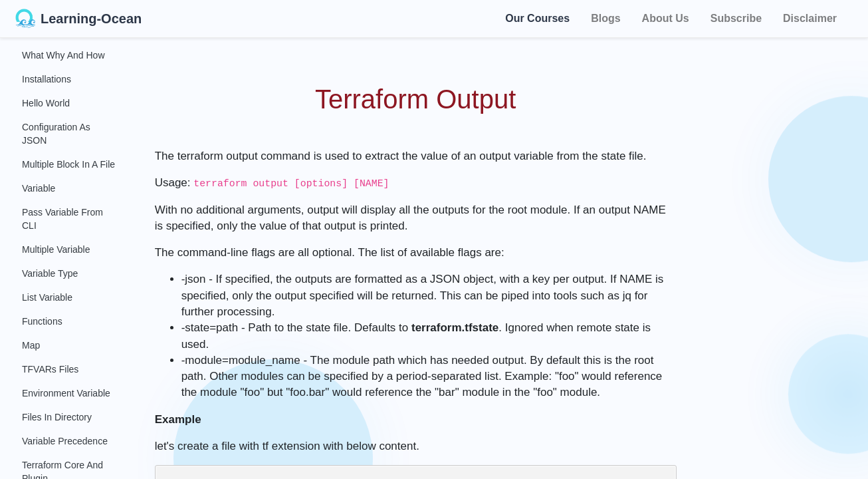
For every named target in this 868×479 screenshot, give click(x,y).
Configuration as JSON (56, 134)
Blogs (605, 18)
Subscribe (736, 18)
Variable (39, 188)
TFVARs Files (50, 369)
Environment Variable (66, 393)
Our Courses (537, 16)
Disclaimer (810, 18)
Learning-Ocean (78, 19)
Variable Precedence (65, 441)
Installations (47, 79)
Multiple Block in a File (68, 164)
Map (31, 345)
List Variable (47, 297)
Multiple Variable (56, 249)
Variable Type (50, 273)
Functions (42, 321)
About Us (666, 18)
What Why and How (63, 55)
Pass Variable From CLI (62, 219)
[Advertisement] (786, 239)
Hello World (46, 103)
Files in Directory (57, 417)
